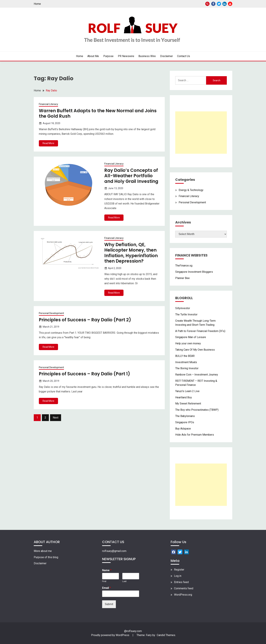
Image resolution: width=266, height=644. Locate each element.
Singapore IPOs (185, 422)
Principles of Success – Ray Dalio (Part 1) (84, 374)
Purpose (108, 56)
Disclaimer (167, 56)
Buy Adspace (183, 429)
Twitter (219, 4)
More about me (43, 551)
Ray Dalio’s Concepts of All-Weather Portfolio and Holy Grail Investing (131, 176)
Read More (48, 143)
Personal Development (51, 313)
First (104, 581)
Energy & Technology (191, 190)
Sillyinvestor (183, 308)
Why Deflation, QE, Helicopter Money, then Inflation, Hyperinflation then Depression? (131, 253)
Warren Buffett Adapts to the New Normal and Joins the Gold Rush (98, 114)
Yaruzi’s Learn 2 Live (187, 391)
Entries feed (181, 582)
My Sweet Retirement (188, 404)
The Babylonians (185, 416)
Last (124, 581)
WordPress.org (183, 595)
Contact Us (184, 56)
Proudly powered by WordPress (111, 635)
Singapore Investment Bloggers (194, 272)
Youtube (230, 4)
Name (107, 570)
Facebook (213, 4)
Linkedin (225, 4)
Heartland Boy (184, 397)
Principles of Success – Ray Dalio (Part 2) (85, 320)
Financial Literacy (48, 104)
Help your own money (188, 343)
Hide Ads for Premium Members (195, 435)
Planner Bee (182, 278)
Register (179, 570)
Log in (178, 576)
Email (106, 588)
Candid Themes (166, 635)
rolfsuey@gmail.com (114, 551)
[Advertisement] (201, 133)
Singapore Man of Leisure (191, 337)
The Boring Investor (187, 368)
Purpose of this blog (46, 557)
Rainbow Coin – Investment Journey (197, 375)
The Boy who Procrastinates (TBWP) (197, 410)
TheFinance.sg (184, 266)
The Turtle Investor (186, 314)
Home (37, 4)
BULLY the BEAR (185, 356)
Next (56, 418)
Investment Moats (186, 362)
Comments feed (184, 588)
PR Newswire (126, 56)
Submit (109, 604)
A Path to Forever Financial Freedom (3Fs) (200, 331)
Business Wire (147, 56)
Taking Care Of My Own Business (195, 350)
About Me (93, 56)
